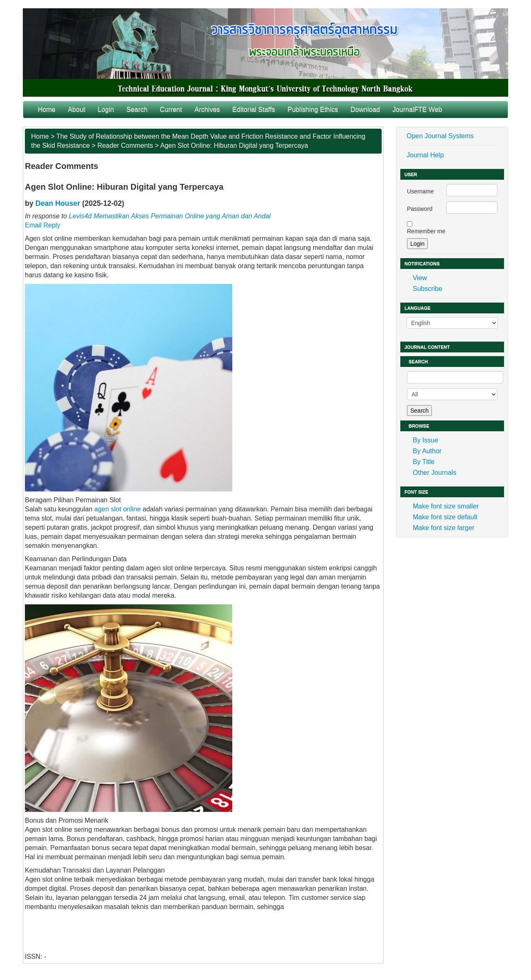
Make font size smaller (446, 506)
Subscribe (427, 289)
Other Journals (435, 473)
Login (106, 109)
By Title (424, 462)
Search (137, 109)
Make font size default (445, 517)
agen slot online (117, 509)
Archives (207, 109)
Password (420, 209)
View (420, 278)
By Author (427, 451)
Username (420, 191)
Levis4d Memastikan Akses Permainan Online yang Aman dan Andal (170, 216)
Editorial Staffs (254, 109)
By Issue (425, 440)
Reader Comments (125, 145)
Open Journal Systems (440, 136)
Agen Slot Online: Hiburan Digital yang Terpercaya (234, 145)
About (77, 109)
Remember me (426, 231)
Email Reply (43, 225)
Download (365, 109)
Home (47, 109)
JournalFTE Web (417, 109)
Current (171, 109)
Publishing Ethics (313, 109)
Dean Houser (58, 203)
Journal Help (425, 155)
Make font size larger (444, 528)
